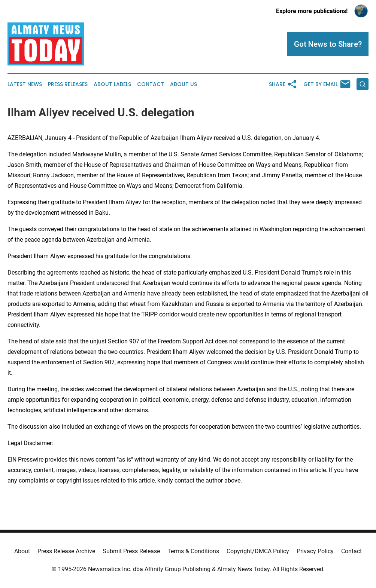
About (22, 551)
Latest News (25, 84)
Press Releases (68, 84)
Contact (151, 84)
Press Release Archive (66, 551)
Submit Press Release (131, 551)
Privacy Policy (315, 551)
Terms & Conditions (193, 551)
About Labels (112, 84)
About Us (184, 84)
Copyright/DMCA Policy (258, 551)
